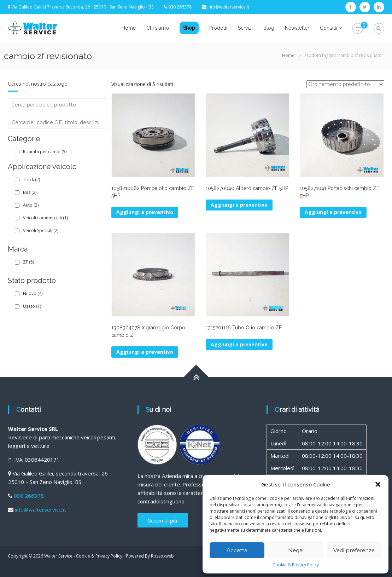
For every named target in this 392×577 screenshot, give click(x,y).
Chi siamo (158, 28)
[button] (378, 484)
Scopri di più (163, 520)
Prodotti (218, 28)
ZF (28, 262)
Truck (31, 180)
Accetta (237, 550)
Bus (30, 192)
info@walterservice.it (228, 7)
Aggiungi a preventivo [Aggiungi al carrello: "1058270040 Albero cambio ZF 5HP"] (239, 205)
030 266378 (29, 496)
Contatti (329, 28)
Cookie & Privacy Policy (296, 565)
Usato (32, 306)
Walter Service (58, 556)
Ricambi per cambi (45, 152)
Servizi (245, 28)
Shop (189, 28)
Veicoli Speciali (41, 230)
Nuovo (33, 293)
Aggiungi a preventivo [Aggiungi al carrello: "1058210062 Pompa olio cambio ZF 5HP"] (145, 212)
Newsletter (297, 28)
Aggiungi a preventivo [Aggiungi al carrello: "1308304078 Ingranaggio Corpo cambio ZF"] (145, 352)
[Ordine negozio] (345, 84)
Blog (269, 28)
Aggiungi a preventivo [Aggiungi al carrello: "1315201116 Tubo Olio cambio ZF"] (239, 344)
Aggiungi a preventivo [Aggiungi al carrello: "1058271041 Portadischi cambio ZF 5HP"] (333, 212)
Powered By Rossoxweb (150, 556)
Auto (31, 205)
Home (129, 28)
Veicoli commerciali (45, 218)
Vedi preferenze (354, 550)
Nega (295, 550)
